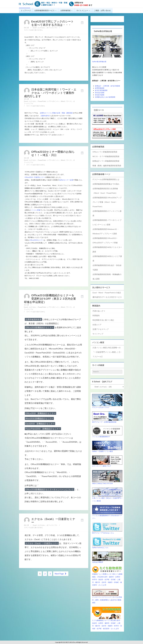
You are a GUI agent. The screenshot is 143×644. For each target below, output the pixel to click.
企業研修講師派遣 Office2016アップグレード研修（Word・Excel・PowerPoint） (107, 202)
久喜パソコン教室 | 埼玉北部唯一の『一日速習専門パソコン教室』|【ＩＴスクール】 (107, 352)
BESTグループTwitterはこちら (103, 533)
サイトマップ (98, 334)
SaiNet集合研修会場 (99, 62)
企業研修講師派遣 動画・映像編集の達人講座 (107, 276)
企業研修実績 (67, 10)
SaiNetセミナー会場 (66, 180)
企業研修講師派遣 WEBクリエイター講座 (107, 249)
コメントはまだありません (33, 30)
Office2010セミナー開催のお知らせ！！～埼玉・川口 (53, 153)
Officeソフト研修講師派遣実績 (105, 152)
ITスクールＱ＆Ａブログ (101, 407)
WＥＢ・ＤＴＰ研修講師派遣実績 (106, 156)
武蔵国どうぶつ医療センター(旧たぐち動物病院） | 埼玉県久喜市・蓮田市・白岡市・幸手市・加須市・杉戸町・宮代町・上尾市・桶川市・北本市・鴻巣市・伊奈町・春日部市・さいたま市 (107, 579)
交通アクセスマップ (101, 329)
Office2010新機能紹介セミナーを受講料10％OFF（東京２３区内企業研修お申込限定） (50, 299)
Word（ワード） (67, 101)
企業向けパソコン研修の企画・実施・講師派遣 (56, 113)
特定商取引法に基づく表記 (103, 320)
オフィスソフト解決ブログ (102, 466)
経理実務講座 (100, 88)
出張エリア (97, 325)
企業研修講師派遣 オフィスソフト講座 (107, 213)
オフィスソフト (52, 28)
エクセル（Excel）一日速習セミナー (42, 543)
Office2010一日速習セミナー (35, 177)
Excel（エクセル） (39, 28)
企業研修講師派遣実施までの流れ (106, 184)
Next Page (61, 574)
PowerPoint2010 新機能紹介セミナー (43, 429)
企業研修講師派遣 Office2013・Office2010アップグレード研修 (105, 240)
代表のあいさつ (99, 311)
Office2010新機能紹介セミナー (39, 327)
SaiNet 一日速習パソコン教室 (103, 451)
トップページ (26, 10)
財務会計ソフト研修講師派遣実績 (106, 161)
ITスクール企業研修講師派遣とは (106, 179)
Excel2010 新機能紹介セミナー (40, 424)
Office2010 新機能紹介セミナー (40, 413)
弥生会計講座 (100, 93)
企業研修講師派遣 (33, 319)
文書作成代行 (45, 116)
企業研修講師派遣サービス (46, 10)
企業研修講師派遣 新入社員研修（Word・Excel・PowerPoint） (105, 191)
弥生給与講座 (100, 95)
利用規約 (96, 315)
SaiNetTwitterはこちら (100, 547)
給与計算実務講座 (101, 90)
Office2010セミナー (36, 240)
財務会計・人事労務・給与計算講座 (107, 86)
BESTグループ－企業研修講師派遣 (104, 422)
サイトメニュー (83, 10)
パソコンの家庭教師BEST (101, 437)
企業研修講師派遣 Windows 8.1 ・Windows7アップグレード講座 (106, 231)
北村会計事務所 (98, 562)
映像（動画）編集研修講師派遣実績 (107, 165)
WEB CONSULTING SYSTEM (102, 483)
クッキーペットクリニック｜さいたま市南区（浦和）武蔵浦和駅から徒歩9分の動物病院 (107, 600)
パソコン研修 (36, 210)
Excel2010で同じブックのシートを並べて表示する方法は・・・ (53, 23)
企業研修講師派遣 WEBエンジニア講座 (107, 258)
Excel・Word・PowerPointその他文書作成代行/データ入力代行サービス (107, 295)
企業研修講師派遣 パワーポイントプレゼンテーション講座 (107, 222)
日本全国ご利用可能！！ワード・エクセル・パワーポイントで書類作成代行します (50, 93)
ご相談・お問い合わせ (102, 10)
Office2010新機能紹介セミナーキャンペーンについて (50, 489)
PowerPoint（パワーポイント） (49, 101)
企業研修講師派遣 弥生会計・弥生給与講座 (107, 267)
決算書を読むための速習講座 (105, 97)
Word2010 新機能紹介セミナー (39, 418)
